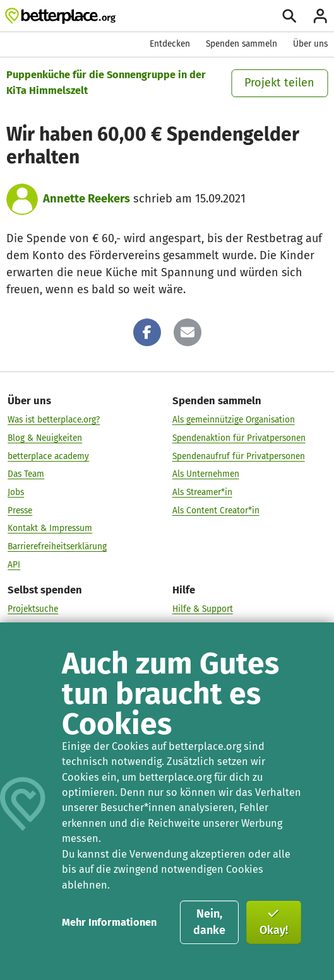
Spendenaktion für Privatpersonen (239, 437)
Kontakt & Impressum (50, 528)
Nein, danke (209, 922)
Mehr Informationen (109, 922)
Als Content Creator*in (216, 510)
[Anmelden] (320, 16)
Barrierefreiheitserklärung (57, 546)
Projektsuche (33, 608)
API (14, 564)
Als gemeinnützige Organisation (234, 419)
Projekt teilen (279, 83)
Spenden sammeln (242, 44)
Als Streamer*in (202, 492)
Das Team (26, 473)
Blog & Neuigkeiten (45, 437)
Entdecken (170, 44)
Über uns (310, 44)
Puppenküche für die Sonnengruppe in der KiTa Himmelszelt (106, 82)
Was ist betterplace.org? (54, 419)
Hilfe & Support (203, 608)
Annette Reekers (86, 199)
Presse (20, 510)
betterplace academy (48, 456)
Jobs (16, 492)
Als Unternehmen (206, 473)
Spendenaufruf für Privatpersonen (239, 456)
